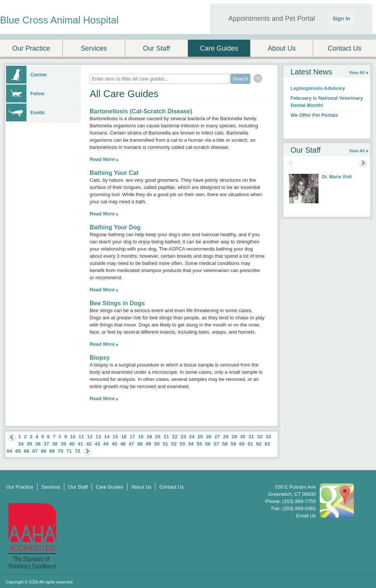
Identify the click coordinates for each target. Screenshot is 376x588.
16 (124, 437)
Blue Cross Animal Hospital (59, 20)
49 (148, 444)
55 (199, 444)
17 (132, 437)
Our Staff (157, 48)
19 (149, 437)
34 (21, 444)
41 (80, 444)
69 (52, 451)
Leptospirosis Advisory (318, 88)
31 (251, 437)
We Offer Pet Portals (314, 115)
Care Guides (219, 48)
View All (357, 73)
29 (234, 437)
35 (29, 444)
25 (200, 437)
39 (63, 444)
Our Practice (31, 48)
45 (114, 444)
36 (38, 444)
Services (94, 48)
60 (242, 444)
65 (18, 451)
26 (209, 437)
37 (46, 444)
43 (97, 444)
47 (131, 444)
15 (115, 437)
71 (69, 451)
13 (98, 437)
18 (141, 437)
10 (73, 437)
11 (81, 437)
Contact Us (344, 48)
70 (61, 451)
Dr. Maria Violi (337, 177)
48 (140, 444)
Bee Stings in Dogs (117, 303)
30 (242, 437)
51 (165, 444)
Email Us (306, 516)
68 (44, 451)
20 (158, 437)
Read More (102, 159)
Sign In (341, 19)
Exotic (26, 112)
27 (217, 437)
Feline (25, 94)
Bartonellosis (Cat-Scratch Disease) (141, 111)
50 (157, 444)
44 (106, 444)
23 (183, 437)
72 (78, 451)
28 (226, 437)
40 (72, 444)
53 (182, 444)
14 (107, 437)
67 (35, 451)
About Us (282, 48)
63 (267, 444)
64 (9, 451)
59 (233, 444)
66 (26, 451)
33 (268, 437)
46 (123, 444)
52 (174, 444)
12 (90, 437)
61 (250, 444)
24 (192, 437)
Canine (26, 75)
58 (225, 444)
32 (259, 437)
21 (166, 437)
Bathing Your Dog (115, 227)
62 (259, 444)
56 (208, 444)
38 (55, 444)
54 (191, 444)
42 (89, 444)
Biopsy (100, 358)
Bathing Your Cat (114, 173)
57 (216, 444)
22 (175, 437)
